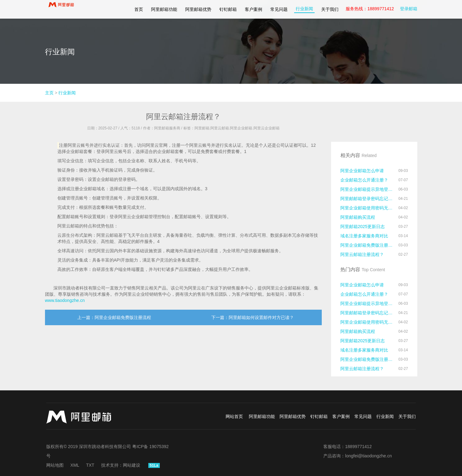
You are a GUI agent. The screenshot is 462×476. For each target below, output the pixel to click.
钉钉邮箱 (228, 9)
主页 (49, 93)
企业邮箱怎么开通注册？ (364, 180)
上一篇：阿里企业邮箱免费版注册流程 (114, 317)
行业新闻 (304, 9)
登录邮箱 (409, 9)
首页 (139, 9)
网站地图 (55, 465)
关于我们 (330, 9)
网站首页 (234, 416)
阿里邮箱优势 (198, 9)
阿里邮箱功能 (164, 9)
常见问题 (279, 9)
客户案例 (253, 9)
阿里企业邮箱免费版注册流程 (367, 245)
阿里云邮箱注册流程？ (362, 254)
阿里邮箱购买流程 (358, 217)
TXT (90, 465)
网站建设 (132, 465)
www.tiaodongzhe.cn (65, 300)
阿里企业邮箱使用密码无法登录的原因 (367, 208)
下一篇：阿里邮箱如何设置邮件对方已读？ (253, 317)
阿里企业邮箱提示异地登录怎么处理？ (367, 189)
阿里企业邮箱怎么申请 (362, 171)
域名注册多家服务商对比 (364, 236)
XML (75, 465)
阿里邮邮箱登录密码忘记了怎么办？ (367, 199)
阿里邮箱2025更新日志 (363, 227)
